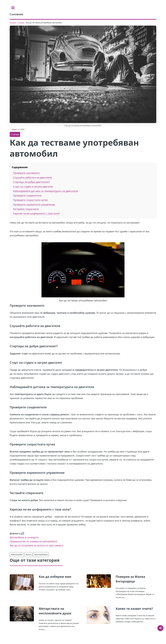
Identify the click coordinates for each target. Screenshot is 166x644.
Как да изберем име (55, 577)
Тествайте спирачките (26, 209)
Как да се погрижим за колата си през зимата (36, 545)
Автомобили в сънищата (24, 537)
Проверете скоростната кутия (30, 200)
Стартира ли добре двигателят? (31, 182)
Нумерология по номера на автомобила (33, 541)
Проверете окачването (26, 173)
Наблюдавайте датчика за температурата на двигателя (45, 191)
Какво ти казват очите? (134, 608)
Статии (21, 23)
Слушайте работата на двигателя (32, 177)
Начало (13, 23)
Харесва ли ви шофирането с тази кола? (36, 213)
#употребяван (41, 554)
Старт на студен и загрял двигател (33, 186)
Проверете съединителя (27, 195)
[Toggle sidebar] (13, 8)
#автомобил (17, 554)
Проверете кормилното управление (34, 204)
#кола (28, 554)
